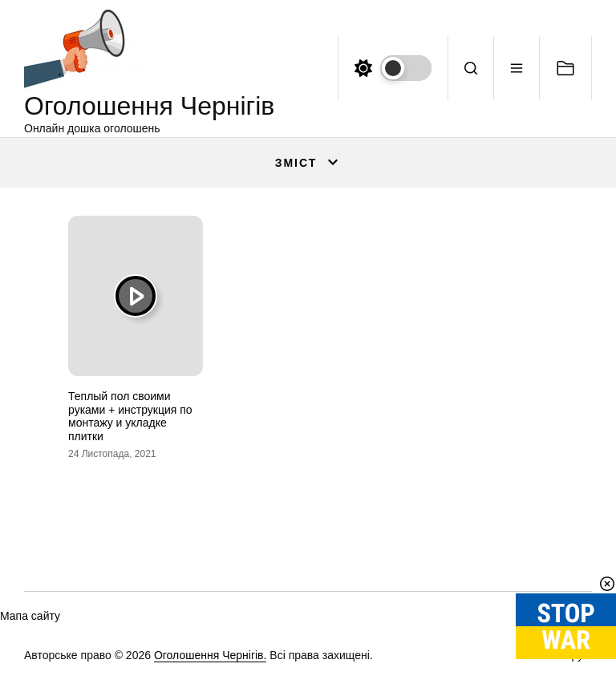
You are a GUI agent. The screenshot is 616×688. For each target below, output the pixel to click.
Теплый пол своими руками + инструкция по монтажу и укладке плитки (130, 416)
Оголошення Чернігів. (211, 655)
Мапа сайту (30, 616)
